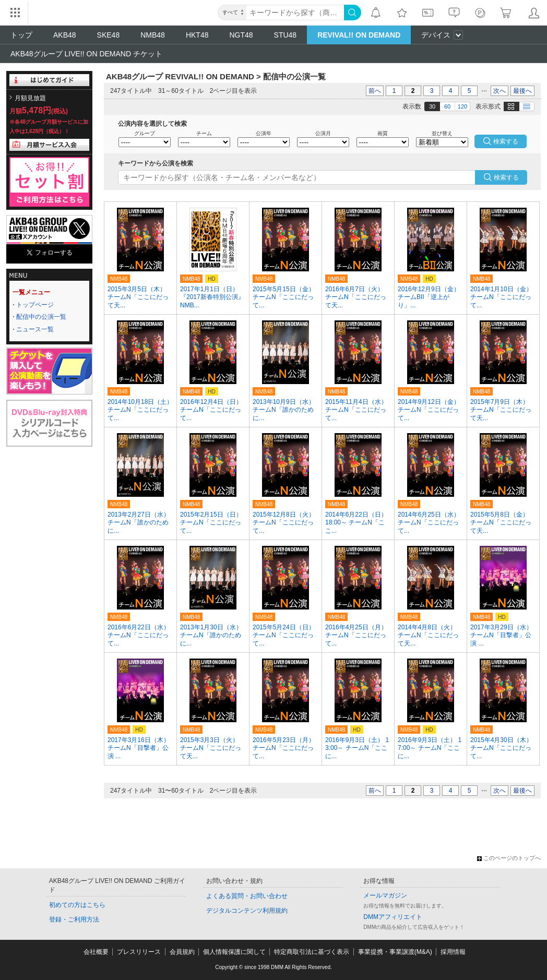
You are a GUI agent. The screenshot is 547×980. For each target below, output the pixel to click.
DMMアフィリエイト (393, 917)
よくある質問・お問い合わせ (247, 896)
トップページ (35, 305)
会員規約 (182, 952)
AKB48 (65, 35)
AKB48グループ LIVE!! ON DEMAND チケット (86, 54)
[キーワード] (295, 13)
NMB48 (153, 35)
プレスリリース (139, 952)
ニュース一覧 (35, 329)
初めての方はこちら (77, 905)
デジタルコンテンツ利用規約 (247, 911)
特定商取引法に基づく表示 (312, 952)
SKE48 (109, 35)
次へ (500, 91)
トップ (21, 35)
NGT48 (241, 35)
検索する (506, 177)
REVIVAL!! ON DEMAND (359, 35)
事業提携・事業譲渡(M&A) (395, 952)
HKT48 (197, 35)
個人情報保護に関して (234, 952)
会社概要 (96, 952)
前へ (375, 91)
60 (447, 106)
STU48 (286, 35)
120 (462, 106)
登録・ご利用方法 (74, 919)
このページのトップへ (509, 858)
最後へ (522, 91)
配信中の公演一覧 (41, 317)
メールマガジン (385, 895)
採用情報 (453, 952)
